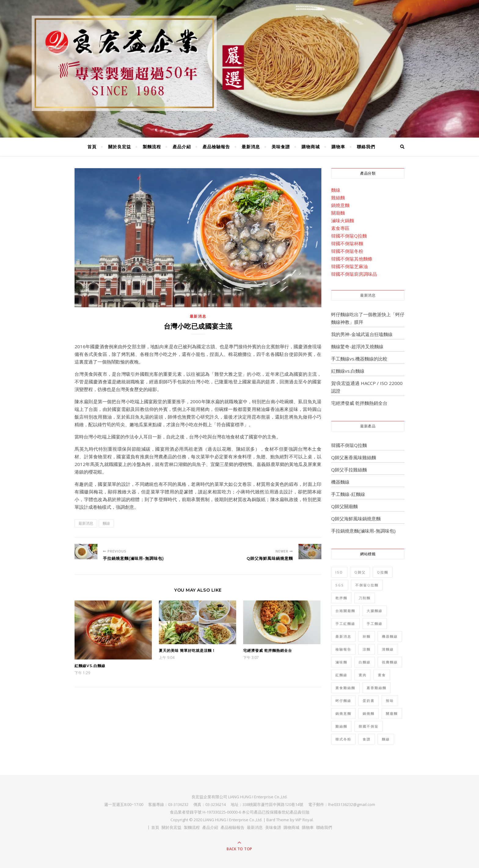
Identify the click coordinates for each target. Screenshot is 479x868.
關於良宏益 (120, 147)
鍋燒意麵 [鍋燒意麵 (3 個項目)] (343, 713)
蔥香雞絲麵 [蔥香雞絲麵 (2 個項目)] (377, 688)
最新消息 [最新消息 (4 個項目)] (343, 636)
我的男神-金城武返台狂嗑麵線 (362, 334)
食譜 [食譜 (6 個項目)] (367, 739)
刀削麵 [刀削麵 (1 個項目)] (365, 598)
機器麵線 (340, 482)
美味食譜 (281, 147)
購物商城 (311, 147)
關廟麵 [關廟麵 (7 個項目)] (392, 713)
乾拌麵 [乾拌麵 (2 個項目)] (341, 598)
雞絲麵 (338, 198)
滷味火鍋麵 (343, 220)
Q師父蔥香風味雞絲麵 (354, 457)
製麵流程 (152, 147)
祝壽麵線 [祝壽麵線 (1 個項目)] (390, 662)
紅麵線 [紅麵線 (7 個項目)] (341, 675)
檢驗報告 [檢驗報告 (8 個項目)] (343, 649)
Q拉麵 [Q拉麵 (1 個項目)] (383, 572)
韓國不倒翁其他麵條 (352, 259)
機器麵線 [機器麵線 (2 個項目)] (390, 636)
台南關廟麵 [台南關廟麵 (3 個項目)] (345, 611)
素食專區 (340, 228)
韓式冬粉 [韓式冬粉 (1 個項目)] (343, 739)
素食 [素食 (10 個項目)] (382, 675)
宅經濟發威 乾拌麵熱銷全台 (268, 650)
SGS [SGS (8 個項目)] (340, 585)
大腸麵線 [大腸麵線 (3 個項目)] (375, 611)
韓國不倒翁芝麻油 (349, 266)
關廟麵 (338, 213)
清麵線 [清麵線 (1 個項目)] (388, 649)
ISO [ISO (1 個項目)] (339, 572)
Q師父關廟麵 (344, 506)
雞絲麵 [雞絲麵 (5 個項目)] (341, 726)
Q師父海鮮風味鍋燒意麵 (356, 519)
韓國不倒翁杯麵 (347, 243)
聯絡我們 (366, 147)
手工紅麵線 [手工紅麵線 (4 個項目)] (345, 624)
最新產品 (368, 426)
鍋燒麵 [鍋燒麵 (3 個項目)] (369, 713)
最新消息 (251, 147)
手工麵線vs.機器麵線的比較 (359, 359)
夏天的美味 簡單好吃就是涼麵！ (187, 650)
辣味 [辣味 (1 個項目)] (390, 701)
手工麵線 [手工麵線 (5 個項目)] (375, 624)
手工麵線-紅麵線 (348, 494)
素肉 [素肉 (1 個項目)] (363, 675)
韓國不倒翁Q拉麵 (349, 236)
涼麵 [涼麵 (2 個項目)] (367, 649)
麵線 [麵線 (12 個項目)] (386, 739)
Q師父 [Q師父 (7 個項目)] (360, 572)
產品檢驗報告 (216, 147)
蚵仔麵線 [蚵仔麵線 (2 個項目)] (343, 701)
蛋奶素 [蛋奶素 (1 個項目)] (369, 701)
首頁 (92, 147)
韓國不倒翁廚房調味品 (354, 274)
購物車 (338, 147)
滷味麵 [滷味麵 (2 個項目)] (341, 662)
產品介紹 (182, 147)
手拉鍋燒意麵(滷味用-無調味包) (363, 531)
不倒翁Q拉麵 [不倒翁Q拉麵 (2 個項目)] (367, 585)
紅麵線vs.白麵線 (90, 666)
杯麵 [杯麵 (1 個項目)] (367, 636)
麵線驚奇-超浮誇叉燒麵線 (357, 346)
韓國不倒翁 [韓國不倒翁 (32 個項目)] (369, 726)
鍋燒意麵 (340, 205)
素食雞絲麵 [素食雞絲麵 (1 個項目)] (345, 688)
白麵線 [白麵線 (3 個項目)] (365, 662)
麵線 (106, 523)
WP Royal (304, 820)
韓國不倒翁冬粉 (347, 251)
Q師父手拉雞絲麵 (349, 470)
